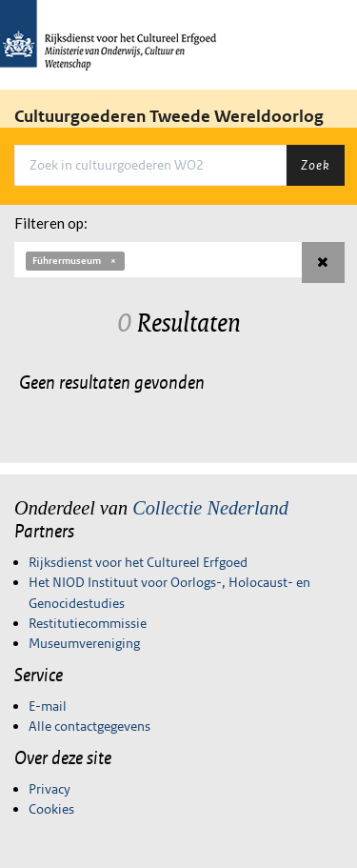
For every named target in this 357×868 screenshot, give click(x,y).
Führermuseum (75, 261)
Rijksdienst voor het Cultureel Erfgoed (138, 562)
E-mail (48, 706)
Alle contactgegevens (89, 726)
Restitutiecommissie (88, 623)
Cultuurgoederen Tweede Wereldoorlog (169, 116)
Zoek (315, 165)
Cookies (51, 809)
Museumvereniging (84, 643)
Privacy (50, 789)
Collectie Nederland (210, 508)
